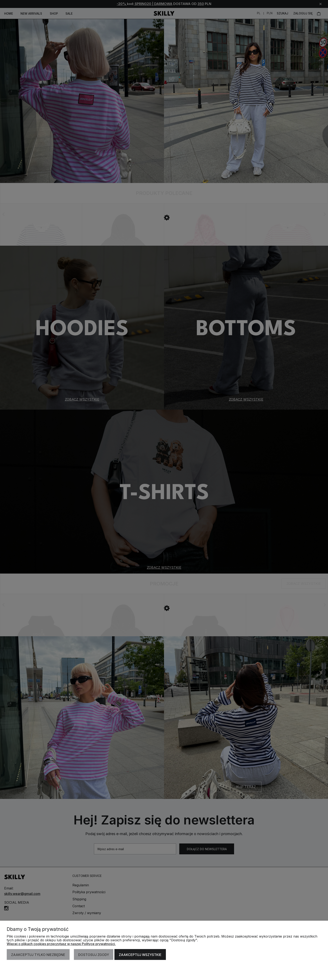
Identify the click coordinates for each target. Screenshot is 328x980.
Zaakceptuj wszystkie (140, 955)
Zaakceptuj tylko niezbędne (38, 955)
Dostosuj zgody (94, 955)
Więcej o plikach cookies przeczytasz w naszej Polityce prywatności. (61, 944)
